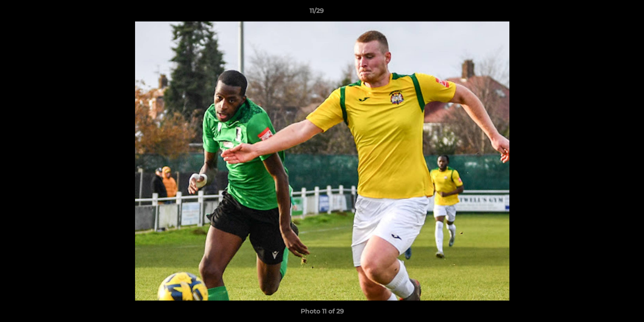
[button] (606, 13)
